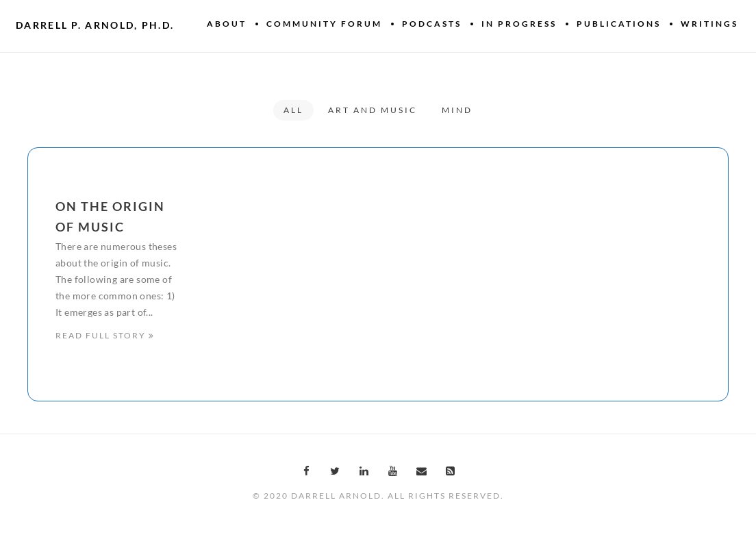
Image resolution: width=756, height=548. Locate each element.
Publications (619, 24)
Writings (709, 24)
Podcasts (432, 24)
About (227, 24)
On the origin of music (110, 216)
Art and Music (373, 110)
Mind (457, 110)
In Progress (519, 24)
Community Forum (324, 24)
